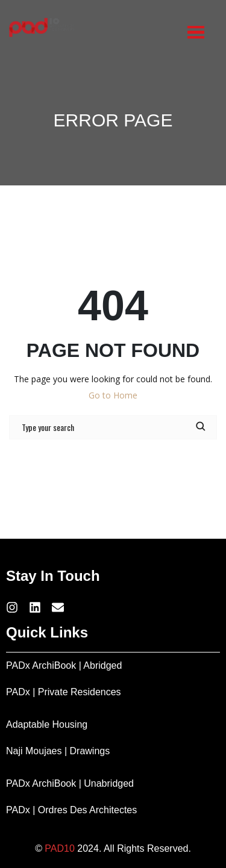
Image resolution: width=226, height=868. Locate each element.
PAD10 (60, 848)
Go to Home (113, 395)
